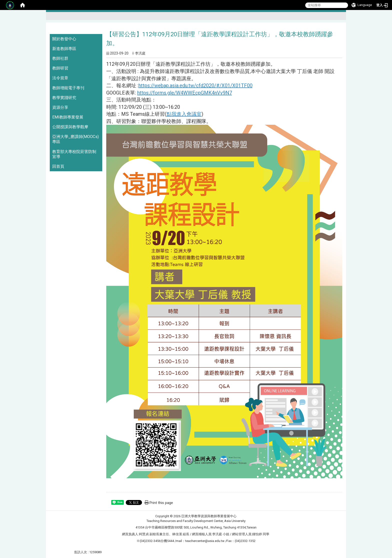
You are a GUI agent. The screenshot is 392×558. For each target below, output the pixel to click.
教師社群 (60, 58)
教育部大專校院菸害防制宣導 (74, 154)
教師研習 (60, 68)
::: (340, 18)
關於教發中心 (64, 39)
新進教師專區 (64, 49)
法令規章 (60, 78)
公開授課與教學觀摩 (70, 127)
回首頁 (58, 166)
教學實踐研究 (64, 98)
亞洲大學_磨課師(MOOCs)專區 (75, 139)
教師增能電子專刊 (68, 88)
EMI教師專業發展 (68, 117)
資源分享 (60, 107)
